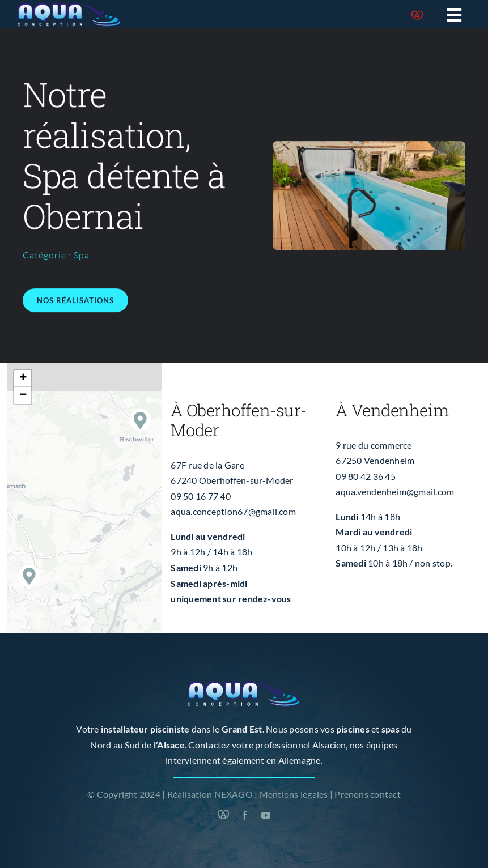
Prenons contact (368, 794)
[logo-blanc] (69, 7)
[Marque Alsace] (417, 15)
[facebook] (245, 815)
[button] (140, 420)
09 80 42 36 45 (365, 476)
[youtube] (266, 815)
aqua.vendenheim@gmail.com (395, 492)
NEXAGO (234, 794)
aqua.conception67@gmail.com (233, 511)
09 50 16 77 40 (200, 496)
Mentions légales (294, 794)
